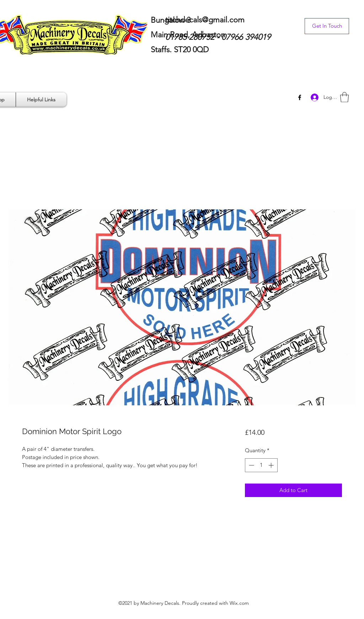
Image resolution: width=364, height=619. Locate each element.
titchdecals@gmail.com (205, 20)
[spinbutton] (261, 465)
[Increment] (272, 465)
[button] (344, 97)
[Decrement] (251, 465)
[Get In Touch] (327, 26)
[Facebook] (300, 97)
